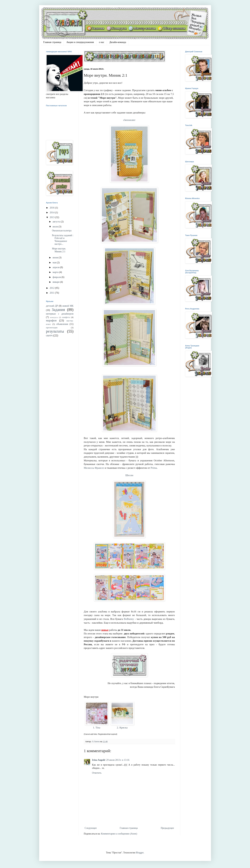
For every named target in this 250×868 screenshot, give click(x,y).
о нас (102, 42)
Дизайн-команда (118, 42)
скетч (49, 335)
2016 (52, 208)
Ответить (97, 773)
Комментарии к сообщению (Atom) (119, 834)
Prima (154, 468)
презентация (52, 328)
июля (56, 227)
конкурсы (54, 317)
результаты (55, 331)
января (56, 282)
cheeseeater (129, 120)
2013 (52, 217)
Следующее (91, 828)
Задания (58, 310)
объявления (62, 324)
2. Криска (122, 727)
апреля (56, 267)
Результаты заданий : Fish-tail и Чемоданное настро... (63, 240)
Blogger (140, 853)
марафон (51, 320)
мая (55, 263)
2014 (52, 213)
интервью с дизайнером (60, 314)
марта (56, 272)
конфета (66, 317)
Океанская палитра (62, 231)
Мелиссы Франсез (94, 468)
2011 (52, 293)
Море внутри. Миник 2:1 (59, 250)
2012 (52, 288)
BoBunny (129, 619)
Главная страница (52, 42)
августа (57, 222)
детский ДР (52, 306)
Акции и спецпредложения (80, 42)
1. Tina (97, 727)
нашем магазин (121, 641)
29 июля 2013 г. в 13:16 (118, 760)
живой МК (68, 306)
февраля (57, 277)
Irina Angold (99, 760)
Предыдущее (167, 828)
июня (56, 258)
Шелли (129, 475)
